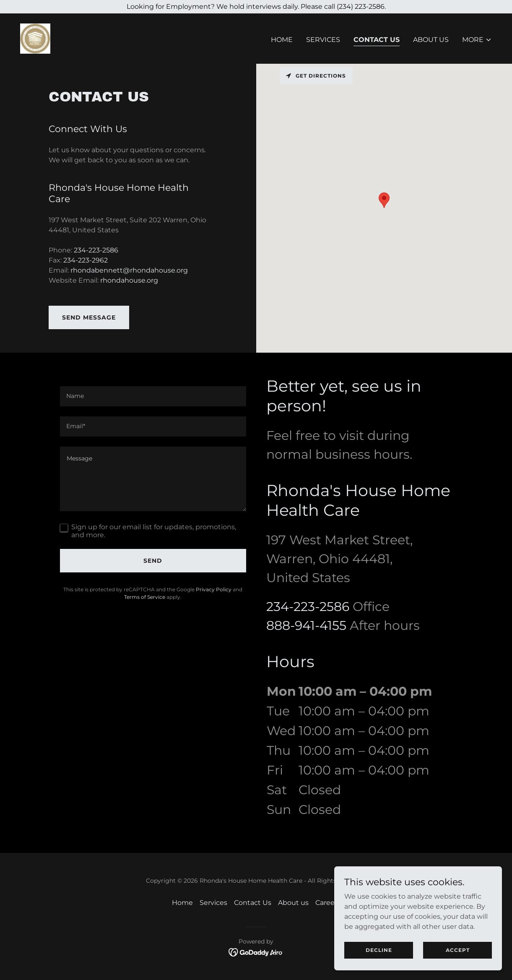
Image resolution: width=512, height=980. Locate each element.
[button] (477, 40)
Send (153, 561)
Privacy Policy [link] (214, 589)
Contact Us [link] (377, 40)
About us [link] (431, 40)
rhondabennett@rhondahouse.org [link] (129, 270)
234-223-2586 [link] (96, 250)
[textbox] (153, 396)
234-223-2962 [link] (86, 260)
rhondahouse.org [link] (129, 280)
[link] (35, 38)
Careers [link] (328, 903)
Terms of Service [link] (145, 597)
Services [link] (323, 40)
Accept (458, 950)
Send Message (89, 317)
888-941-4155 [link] (306, 625)
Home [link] (282, 40)
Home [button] (182, 903)
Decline (379, 950)
